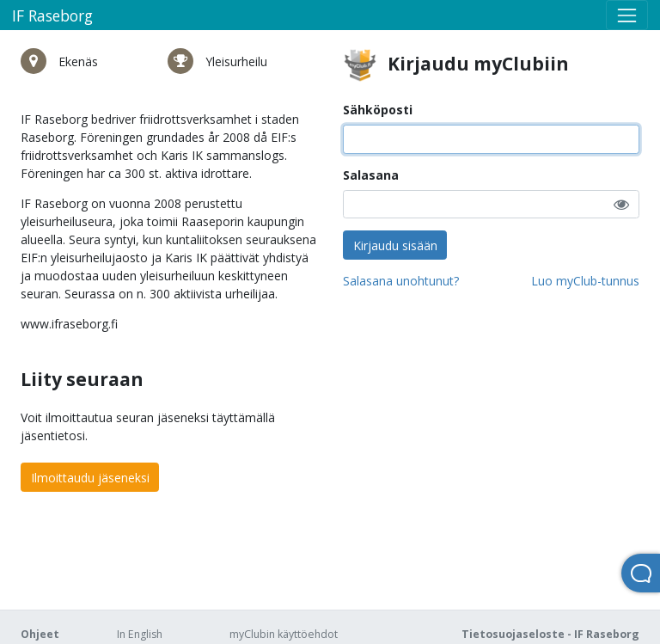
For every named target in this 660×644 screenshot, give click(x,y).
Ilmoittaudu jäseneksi (90, 478)
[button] (621, 204)
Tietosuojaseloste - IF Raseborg (550, 634)
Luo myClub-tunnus (585, 281)
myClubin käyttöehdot (284, 634)
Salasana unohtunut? (401, 281)
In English (140, 634)
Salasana (371, 175)
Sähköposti (378, 110)
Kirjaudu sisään (395, 245)
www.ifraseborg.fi (69, 324)
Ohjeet (40, 634)
